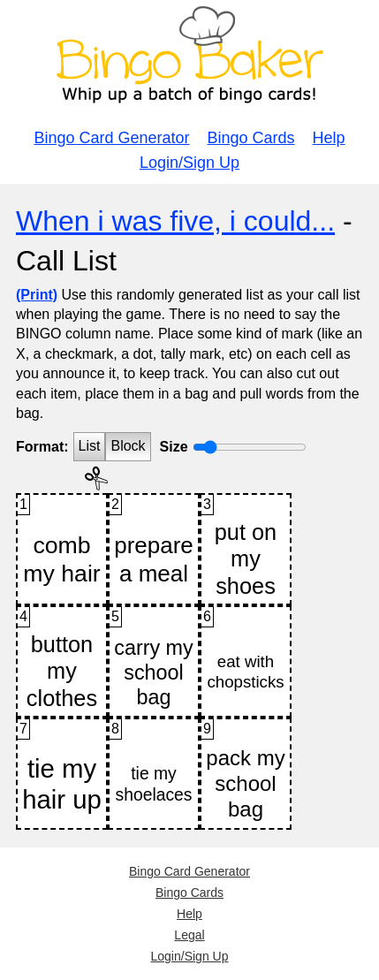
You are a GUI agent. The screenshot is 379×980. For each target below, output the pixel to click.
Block (128, 446)
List (90, 446)
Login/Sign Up (189, 163)
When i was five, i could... (175, 221)
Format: (42, 447)
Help (329, 138)
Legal (189, 935)
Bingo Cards (251, 138)
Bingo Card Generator (111, 138)
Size (174, 447)
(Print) (37, 295)
